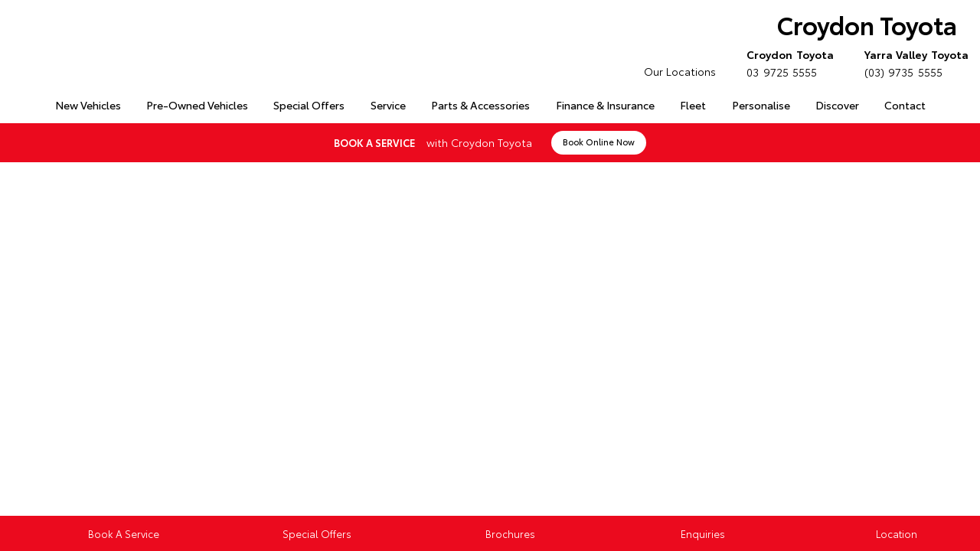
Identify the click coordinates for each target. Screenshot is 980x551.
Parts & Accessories (480, 105)
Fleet (693, 105)
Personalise (761, 105)
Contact (905, 105)
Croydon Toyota (867, 24)
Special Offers (309, 105)
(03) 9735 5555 (913, 63)
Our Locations (680, 71)
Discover (837, 105)
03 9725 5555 (787, 63)
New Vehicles (88, 105)
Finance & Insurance (605, 105)
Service (388, 105)
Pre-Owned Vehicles (197, 105)
